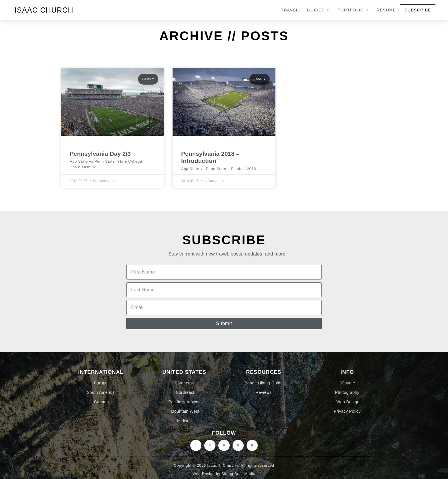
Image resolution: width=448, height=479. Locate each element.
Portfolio (353, 10)
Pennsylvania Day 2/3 (100, 154)
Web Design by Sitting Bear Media (224, 474)
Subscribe (418, 10)
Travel (290, 10)
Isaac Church (44, 10)
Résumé (386, 10)
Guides (318, 10)
